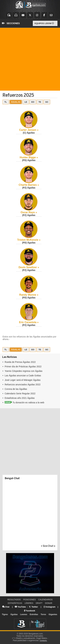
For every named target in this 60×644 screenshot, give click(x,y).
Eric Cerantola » (29, 322)
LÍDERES (29, 603)
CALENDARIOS (45, 600)
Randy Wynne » (29, 295)
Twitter (33, 607)
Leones (24, 614)
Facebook (30, 611)
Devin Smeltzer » (29, 267)
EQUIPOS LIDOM (44, 23)
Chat (6, 607)
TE (40, 102)
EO (33, 102)
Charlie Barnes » (29, 185)
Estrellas (34, 614)
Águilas (14, 614)
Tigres (5, 614)
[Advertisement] (30, 59)
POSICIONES (29, 600)
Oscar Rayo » (29, 212)
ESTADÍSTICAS (15, 603)
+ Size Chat (47, 546)
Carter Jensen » (29, 130)
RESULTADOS (14, 600)
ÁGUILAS (16, 102)
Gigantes (53, 614)
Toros (43, 614)
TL (6, 102)
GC (47, 102)
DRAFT (39, 603)
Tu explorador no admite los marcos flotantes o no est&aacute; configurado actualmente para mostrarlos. (30, 382)
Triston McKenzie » (29, 240)
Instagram (49, 607)
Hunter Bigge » (29, 157)
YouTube (20, 607)
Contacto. (43, 641)
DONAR (49, 603)
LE (26, 102)
